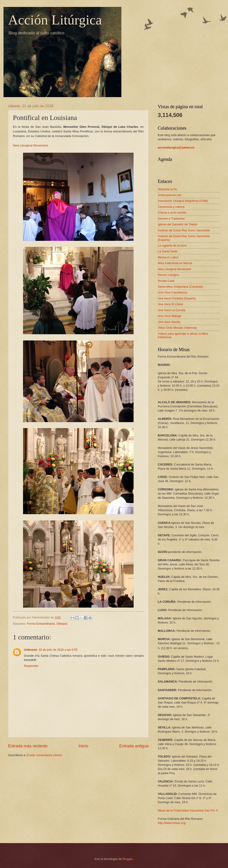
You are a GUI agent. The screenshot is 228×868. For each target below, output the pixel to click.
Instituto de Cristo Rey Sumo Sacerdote (184, 230)
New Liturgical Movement (30, 145)
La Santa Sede (168, 251)
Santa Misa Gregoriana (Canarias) (180, 287)
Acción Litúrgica (55, 20)
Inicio (83, 746)
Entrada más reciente (28, 746)
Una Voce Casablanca (172, 292)
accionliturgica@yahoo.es (176, 148)
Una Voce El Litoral (170, 304)
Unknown (31, 650)
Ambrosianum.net (169, 195)
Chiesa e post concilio (172, 213)
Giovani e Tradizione (171, 219)
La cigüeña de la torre (172, 246)
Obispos (62, 624)
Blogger (128, 859)
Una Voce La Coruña (172, 310)
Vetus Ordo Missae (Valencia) (177, 328)
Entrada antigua (134, 746)
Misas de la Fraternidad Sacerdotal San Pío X (188, 810)
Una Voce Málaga (170, 316)
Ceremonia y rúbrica (171, 207)
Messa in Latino (168, 257)
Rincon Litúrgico (168, 275)
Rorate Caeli (166, 281)
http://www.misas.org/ (172, 823)
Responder (31, 666)
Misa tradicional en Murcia (175, 263)
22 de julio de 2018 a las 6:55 (58, 650)
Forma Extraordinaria (41, 624)
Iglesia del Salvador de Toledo (178, 224)
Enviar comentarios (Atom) (44, 755)
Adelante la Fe (167, 189)
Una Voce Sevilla (169, 322)
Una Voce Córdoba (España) (177, 298)
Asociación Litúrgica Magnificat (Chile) (183, 201)
